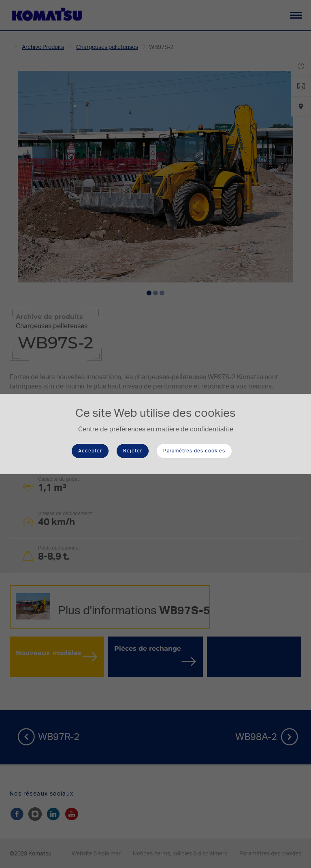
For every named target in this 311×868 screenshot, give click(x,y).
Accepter (90, 451)
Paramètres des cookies (194, 451)
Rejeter (133, 451)
